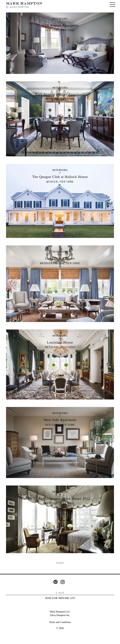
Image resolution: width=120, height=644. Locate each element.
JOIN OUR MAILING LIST (60, 598)
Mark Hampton (24, 3)
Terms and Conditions (60, 622)
